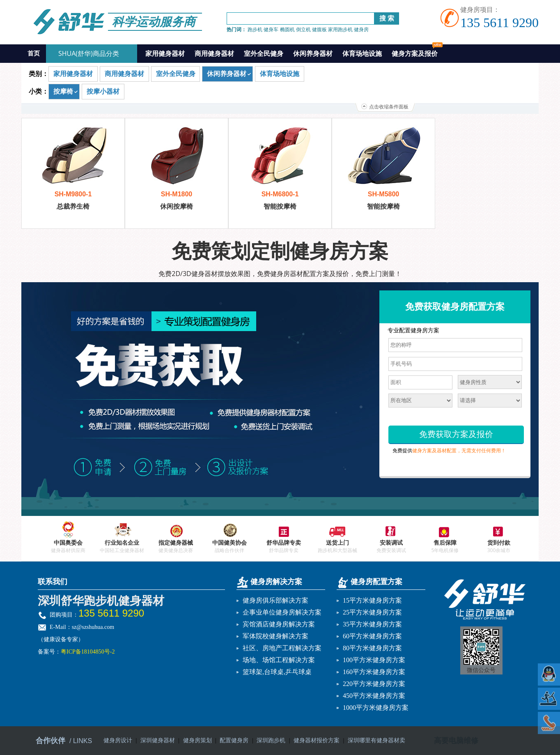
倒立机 (303, 29)
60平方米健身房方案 (372, 636)
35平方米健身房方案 (372, 624)
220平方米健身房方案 (374, 684)
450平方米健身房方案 (374, 696)
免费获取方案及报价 (456, 434)
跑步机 (255, 29)
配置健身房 (234, 740)
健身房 (361, 29)
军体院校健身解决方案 (275, 636)
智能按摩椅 (280, 206)
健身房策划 (197, 740)
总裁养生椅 (73, 206)
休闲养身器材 (313, 53)
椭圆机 (287, 29)
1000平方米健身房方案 (376, 708)
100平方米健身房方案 (374, 660)
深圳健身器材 (158, 740)
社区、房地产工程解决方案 (282, 648)
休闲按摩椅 (177, 206)
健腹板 (319, 29)
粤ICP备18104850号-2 (88, 652)
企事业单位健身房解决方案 (282, 612)
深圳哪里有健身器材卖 (376, 740)
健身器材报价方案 (317, 740)
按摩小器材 (103, 91)
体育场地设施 (362, 53)
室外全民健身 (264, 53)
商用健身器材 (214, 53)
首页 (34, 53)
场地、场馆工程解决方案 (279, 660)
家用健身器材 (165, 53)
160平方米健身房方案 (374, 672)
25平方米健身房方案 (372, 612)
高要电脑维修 (456, 741)
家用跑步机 (340, 29)
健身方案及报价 (417, 51)
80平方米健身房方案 (372, 648)
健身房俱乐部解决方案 (275, 600)
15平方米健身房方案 (372, 600)
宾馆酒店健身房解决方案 (279, 624)
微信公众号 (481, 670)
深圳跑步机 (271, 740)
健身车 (271, 29)
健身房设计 (118, 740)
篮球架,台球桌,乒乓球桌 (277, 672)
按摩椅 (63, 91)
